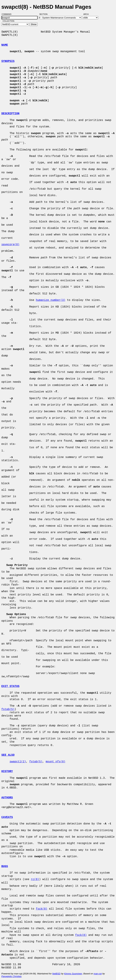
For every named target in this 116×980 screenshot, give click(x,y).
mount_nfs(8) (55, 762)
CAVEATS (7, 817)
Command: (8, 14)
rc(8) (35, 879)
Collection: (9, 21)
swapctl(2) (18, 762)
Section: (44, 14)
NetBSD (56, 974)
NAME (5, 45)
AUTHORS (7, 798)
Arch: (88, 14)
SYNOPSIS (8, 61)
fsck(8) (42, 909)
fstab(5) (8, 709)
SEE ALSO (8, 755)
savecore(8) (10, 245)
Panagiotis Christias (11, 976)
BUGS (5, 866)
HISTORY (7, 771)
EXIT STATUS (10, 686)
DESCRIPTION (10, 114)
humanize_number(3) (51, 300)
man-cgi (98, 974)
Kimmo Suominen (73, 974)
